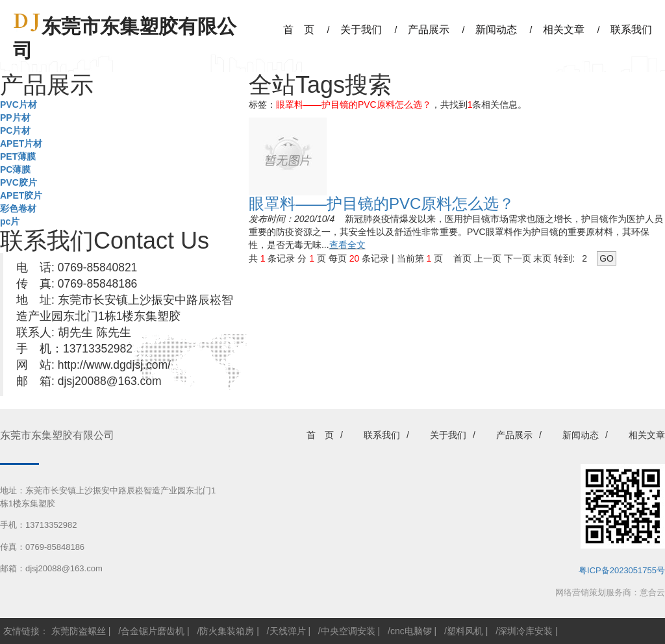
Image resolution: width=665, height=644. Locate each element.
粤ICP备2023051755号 (622, 570)
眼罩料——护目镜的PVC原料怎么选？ (382, 204)
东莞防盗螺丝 (79, 631)
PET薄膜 (18, 156)
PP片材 (15, 118)
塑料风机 (465, 631)
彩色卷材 (18, 208)
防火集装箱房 (227, 631)
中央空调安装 (348, 631)
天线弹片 (288, 631)
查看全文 (347, 245)
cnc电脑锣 (411, 631)
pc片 (10, 221)
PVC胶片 (19, 182)
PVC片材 (19, 105)
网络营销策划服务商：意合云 (610, 592)
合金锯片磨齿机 (153, 631)
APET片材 (21, 143)
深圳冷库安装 (525, 631)
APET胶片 (21, 195)
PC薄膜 (15, 169)
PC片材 (15, 130)
